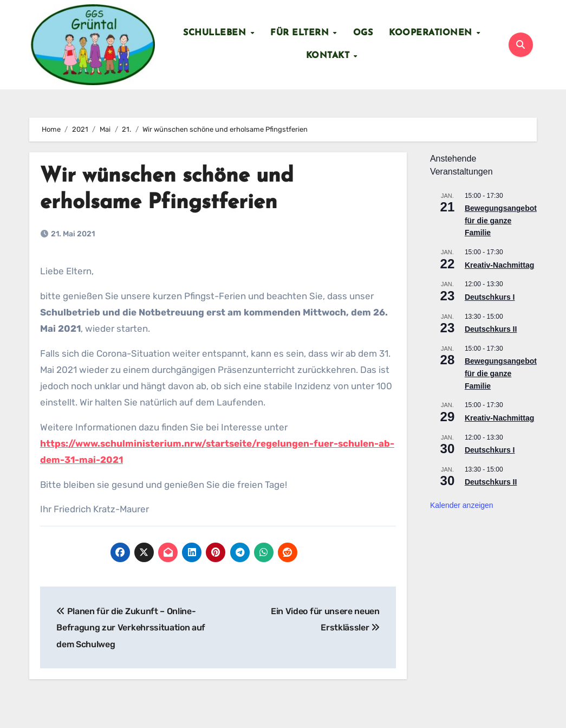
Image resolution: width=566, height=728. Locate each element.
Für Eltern (301, 33)
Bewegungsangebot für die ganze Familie (501, 220)
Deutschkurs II (491, 329)
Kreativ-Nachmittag (499, 265)
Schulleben (216, 33)
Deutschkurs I (490, 297)
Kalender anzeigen (462, 505)
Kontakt (329, 56)
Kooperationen (432, 33)
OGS (363, 33)
